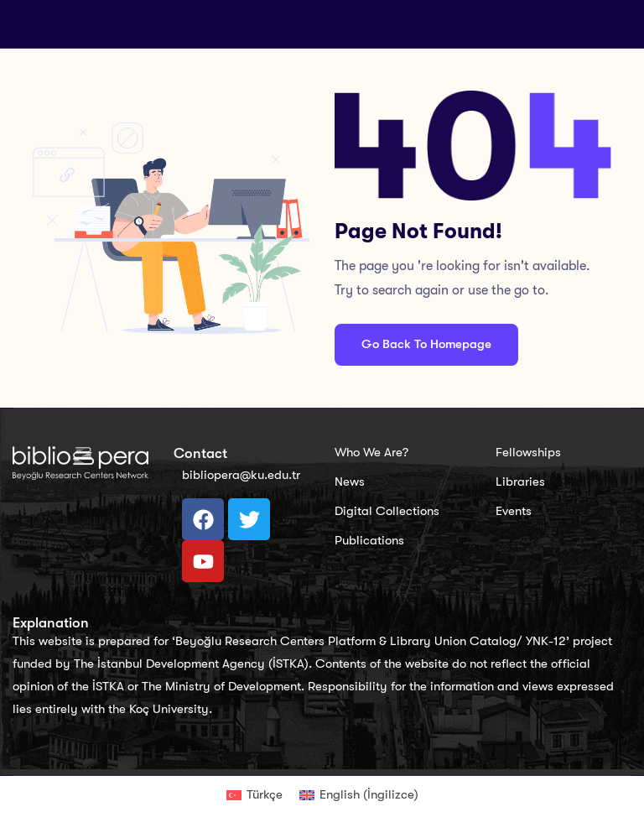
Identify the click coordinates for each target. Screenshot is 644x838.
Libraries (520, 481)
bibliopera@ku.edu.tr (241, 475)
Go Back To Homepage (426, 344)
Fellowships (528, 452)
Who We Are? (371, 452)
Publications (369, 540)
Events (514, 511)
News (350, 481)
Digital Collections (387, 511)
